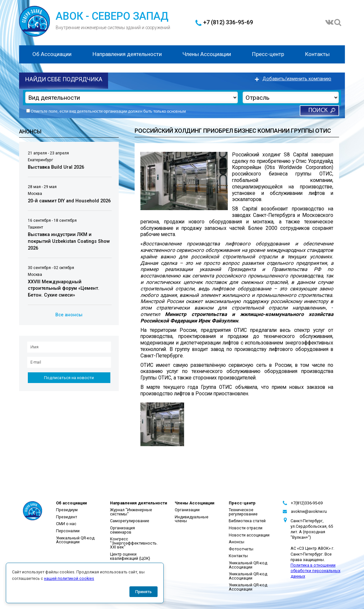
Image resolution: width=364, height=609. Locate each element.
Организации (187, 510)
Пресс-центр (268, 54)
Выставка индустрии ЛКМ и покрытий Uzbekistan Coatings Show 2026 (69, 241)
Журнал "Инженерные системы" (131, 512)
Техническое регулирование (243, 512)
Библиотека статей (247, 521)
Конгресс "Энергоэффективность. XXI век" (134, 543)
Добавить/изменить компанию (297, 79)
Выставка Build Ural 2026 (56, 167)
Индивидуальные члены (192, 519)
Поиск (318, 111)
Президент (66, 517)
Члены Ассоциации (207, 54)
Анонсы (237, 542)
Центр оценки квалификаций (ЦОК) (130, 556)
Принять (143, 592)
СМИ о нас (66, 524)
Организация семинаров (122, 530)
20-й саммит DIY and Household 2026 (69, 201)
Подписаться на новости (69, 378)
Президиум (67, 510)
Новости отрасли (246, 528)
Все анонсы (69, 315)
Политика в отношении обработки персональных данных (315, 571)
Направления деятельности (127, 54)
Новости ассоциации (249, 535)
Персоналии (68, 531)
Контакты (317, 54)
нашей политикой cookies (69, 578)
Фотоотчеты (241, 549)
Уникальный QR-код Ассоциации (75, 540)
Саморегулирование (130, 521)
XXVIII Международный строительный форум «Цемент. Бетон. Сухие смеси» (64, 288)
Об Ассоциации (52, 54)
